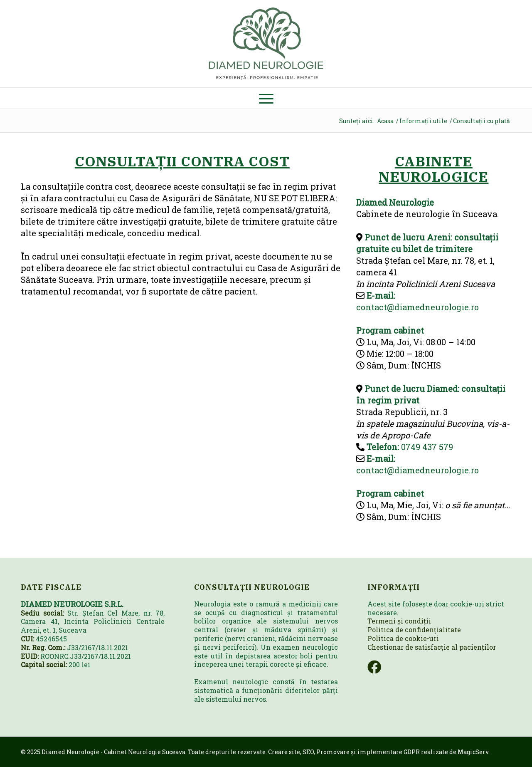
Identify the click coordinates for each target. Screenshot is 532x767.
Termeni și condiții (399, 621)
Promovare (333, 752)
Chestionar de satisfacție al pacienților (432, 647)
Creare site (284, 752)
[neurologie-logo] (266, 44)
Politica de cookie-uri (403, 638)
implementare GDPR (389, 752)
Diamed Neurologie (395, 202)
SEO (308, 752)
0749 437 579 (427, 447)
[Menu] (266, 98)
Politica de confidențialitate (414, 630)
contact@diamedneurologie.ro (417, 307)
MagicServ (473, 752)
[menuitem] (266, 98)
